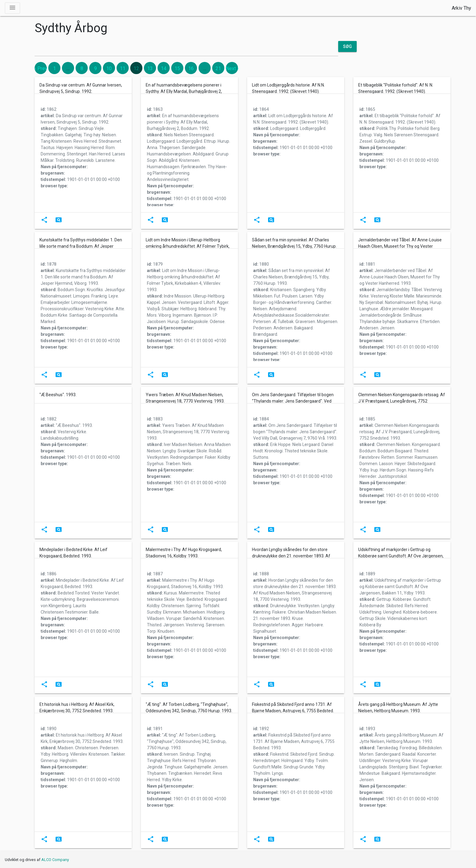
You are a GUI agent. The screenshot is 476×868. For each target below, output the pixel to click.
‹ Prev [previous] (41, 68)
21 (218, 68)
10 (109, 68)
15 (177, 68)
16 (191, 68)
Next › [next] (232, 68)
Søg (347, 46)
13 (150, 68)
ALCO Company (55, 860)
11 (123, 68)
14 (164, 68)
